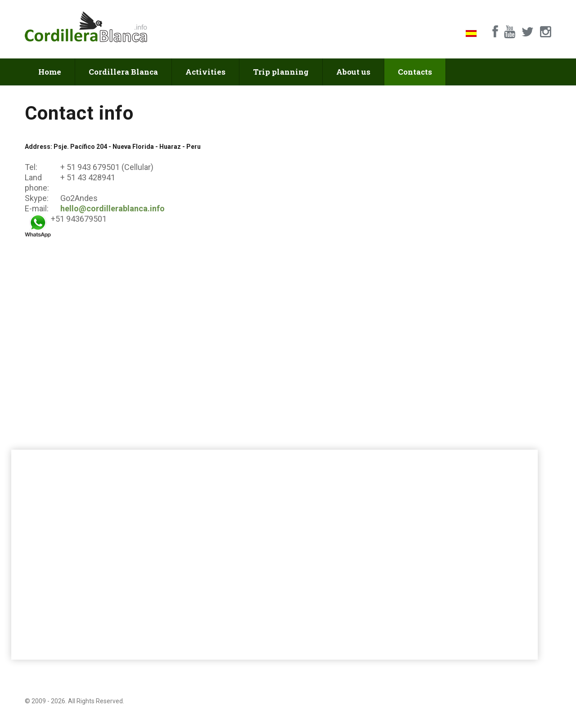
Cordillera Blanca (123, 72)
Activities (205, 72)
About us (353, 72)
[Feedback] (422, 256)
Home (50, 72)
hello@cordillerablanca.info (112, 208)
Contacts (415, 72)
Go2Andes (78, 198)
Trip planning (281, 72)
